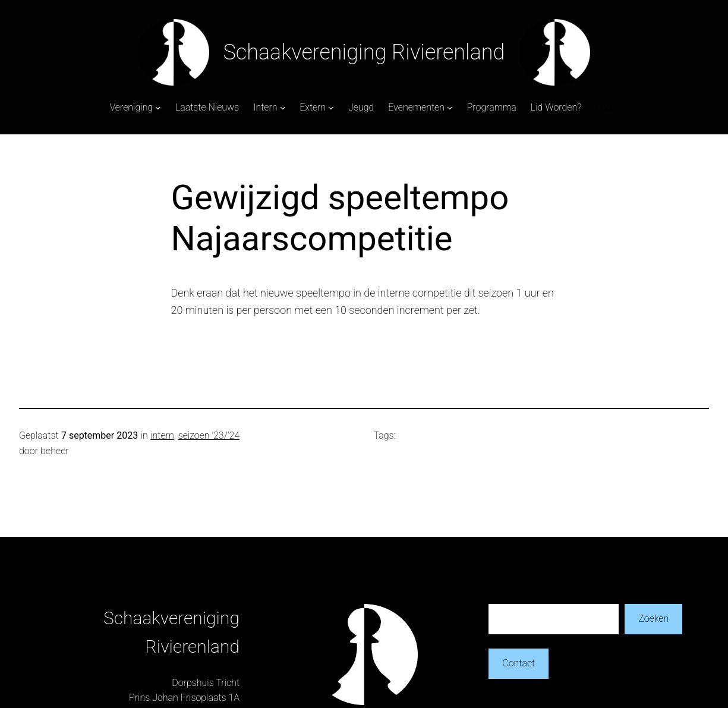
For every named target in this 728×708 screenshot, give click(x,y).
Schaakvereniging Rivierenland (364, 52)
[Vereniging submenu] (158, 108)
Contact (519, 663)
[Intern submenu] (283, 108)
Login (607, 107)
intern (162, 435)
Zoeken (653, 619)
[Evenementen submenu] (450, 108)
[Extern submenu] (331, 108)
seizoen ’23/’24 (209, 435)
